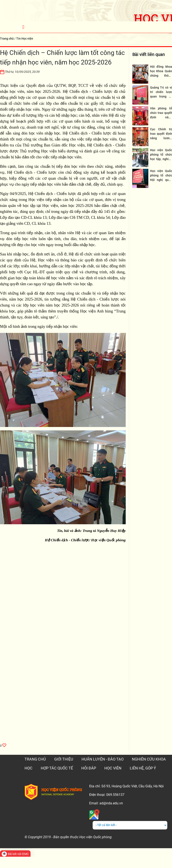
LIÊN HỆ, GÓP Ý (143, 768)
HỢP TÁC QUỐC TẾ (57, 768)
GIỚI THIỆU (64, 759)
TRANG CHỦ (35, 759)
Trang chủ (7, 39)
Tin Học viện (25, 39)
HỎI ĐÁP (89, 768)
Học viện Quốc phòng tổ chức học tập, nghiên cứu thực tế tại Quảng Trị (161, 159)
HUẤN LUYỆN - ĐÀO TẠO (103, 759)
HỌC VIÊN (113, 768)
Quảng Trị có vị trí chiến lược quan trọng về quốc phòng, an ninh (161, 96)
